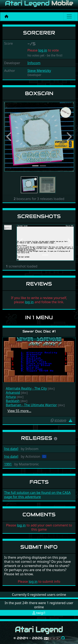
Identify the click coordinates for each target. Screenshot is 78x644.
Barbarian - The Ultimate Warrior (31, 405)
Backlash (13, 401)
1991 (8, 464)
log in (43, 50)
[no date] (11, 449)
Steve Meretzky (39, 71)
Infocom (34, 63)
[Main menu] (69, 16)
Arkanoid (13, 393)
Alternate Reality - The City (26, 388)
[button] (9, 137)
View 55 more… (19, 411)
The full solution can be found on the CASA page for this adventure (37, 495)
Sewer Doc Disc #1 (39, 331)
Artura (11, 397)
